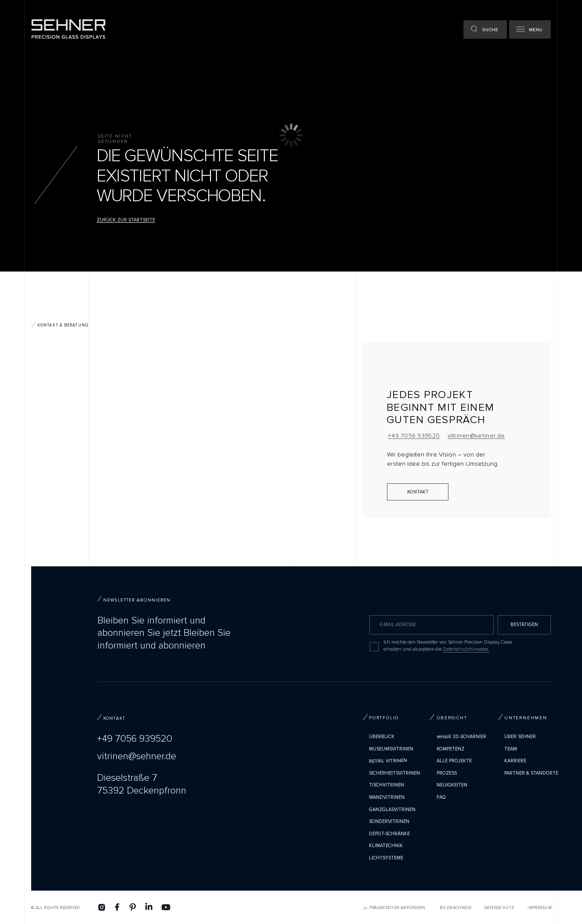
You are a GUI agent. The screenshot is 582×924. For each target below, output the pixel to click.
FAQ (441, 797)
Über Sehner (520, 737)
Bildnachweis (455, 908)
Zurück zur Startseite (126, 220)
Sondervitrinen (389, 821)
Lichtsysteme (386, 858)
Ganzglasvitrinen (392, 810)
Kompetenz (450, 749)
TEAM (511, 749)
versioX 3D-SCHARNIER (461, 737)
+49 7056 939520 (414, 436)
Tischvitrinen (387, 785)
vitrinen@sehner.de (476, 436)
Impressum (540, 908)
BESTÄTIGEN (524, 625)
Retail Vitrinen (388, 761)
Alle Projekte (454, 761)
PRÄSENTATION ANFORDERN (397, 908)
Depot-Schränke (389, 834)
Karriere (515, 761)
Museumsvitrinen (391, 749)
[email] (432, 625)
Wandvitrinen (387, 797)
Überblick (382, 737)
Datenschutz (499, 908)
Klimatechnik (386, 846)
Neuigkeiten (452, 785)
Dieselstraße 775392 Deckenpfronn (142, 784)
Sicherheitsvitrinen (394, 773)
